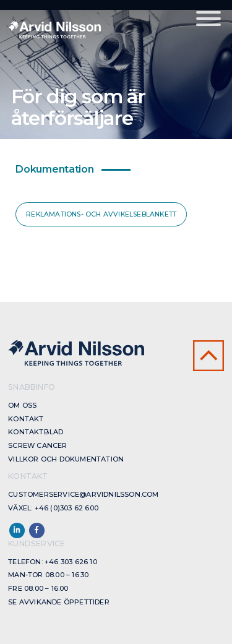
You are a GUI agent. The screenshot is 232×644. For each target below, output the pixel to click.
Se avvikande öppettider (59, 602)
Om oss (22, 405)
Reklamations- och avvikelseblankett (101, 214)
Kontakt (26, 419)
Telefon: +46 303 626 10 (53, 562)
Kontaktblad (36, 432)
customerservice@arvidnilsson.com (83, 494)
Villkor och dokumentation (66, 459)
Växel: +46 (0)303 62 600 (53, 508)
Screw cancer (37, 445)
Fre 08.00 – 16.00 (38, 588)
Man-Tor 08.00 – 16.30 (48, 575)
